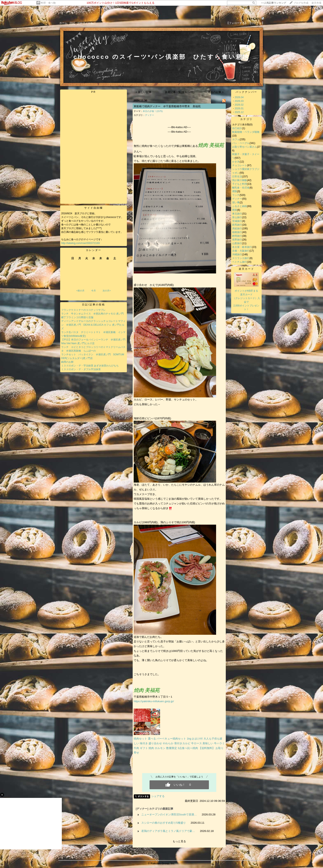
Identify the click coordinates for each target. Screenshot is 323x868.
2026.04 (239, 97)
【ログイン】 (256, 23)
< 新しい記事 (144, 92)
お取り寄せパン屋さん (245, 147)
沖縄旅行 (237, 254)
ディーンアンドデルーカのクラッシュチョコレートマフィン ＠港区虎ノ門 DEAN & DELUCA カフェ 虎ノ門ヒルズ (93, 325)
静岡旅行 (237, 236)
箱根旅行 (237, 232)
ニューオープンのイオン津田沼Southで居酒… (169, 814)
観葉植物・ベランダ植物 (246, 132)
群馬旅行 (237, 225)
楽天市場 (316, 3)
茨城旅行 (237, 221)
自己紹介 (237, 128)
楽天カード (246, 269)
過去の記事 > (216, 92)
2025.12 (239, 112)
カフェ (236, 139)
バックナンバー (246, 92)
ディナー (150, 115)
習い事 (236, 203)
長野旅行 (237, 240)
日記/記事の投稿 (93, 305)
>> (274, 3)
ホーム (63, 23)
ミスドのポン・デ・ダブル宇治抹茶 (81, 369)
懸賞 (235, 210)
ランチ (236, 195)
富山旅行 (237, 217)
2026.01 (239, 108)
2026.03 (239, 101)
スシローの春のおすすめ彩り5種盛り (163, 823)
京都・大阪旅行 (241, 251)
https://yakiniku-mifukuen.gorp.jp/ (154, 701)
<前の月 (80, 291)
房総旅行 (237, 228)
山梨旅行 (237, 243)
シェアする (158, 796)
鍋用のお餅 (67, 362)
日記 (72, 23)
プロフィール (85, 23)
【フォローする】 (237, 23)
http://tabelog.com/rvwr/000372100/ (81, 243)
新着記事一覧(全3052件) (180, 92)
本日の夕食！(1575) (153, 111)
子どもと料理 (240, 184)
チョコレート (240, 165)
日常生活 (237, 177)
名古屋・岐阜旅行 (242, 247)
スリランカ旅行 (241, 258)
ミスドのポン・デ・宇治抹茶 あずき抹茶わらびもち (90, 366)
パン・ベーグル (241, 143)
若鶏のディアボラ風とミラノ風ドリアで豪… (168, 831)
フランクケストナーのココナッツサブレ (83, 310)
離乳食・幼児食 (241, 188)
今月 (94, 291)
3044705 (253, 19)
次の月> (107, 291)
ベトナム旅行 (240, 262)
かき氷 (236, 162)
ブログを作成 (301, 3)
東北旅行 (237, 214)
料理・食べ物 (48, 3)
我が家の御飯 (240, 180)
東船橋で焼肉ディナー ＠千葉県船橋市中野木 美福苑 (167, 106)
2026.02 (239, 105)
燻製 (235, 191)
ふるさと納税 (240, 206)
